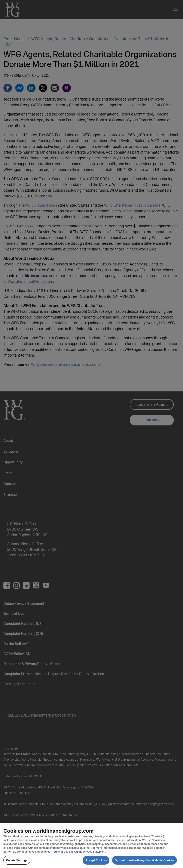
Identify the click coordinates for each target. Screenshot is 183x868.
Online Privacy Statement (90, 854)
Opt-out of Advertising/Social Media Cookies (144, 863)
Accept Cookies (96, 863)
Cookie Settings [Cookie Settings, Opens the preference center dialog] (17, 863)
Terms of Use (60, 854)
